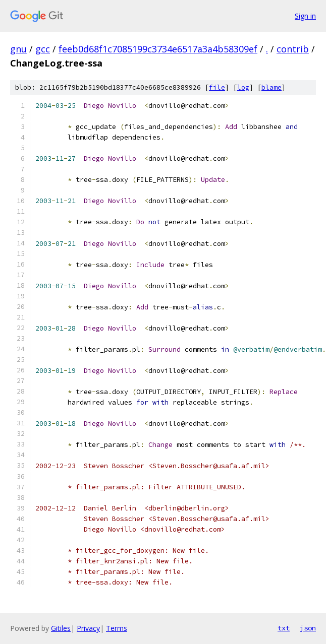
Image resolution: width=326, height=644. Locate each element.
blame (271, 87)
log (243, 87)
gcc (43, 49)
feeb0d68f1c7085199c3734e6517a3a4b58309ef (158, 49)
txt (284, 628)
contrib (293, 49)
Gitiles (61, 628)
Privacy (88, 628)
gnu (18, 49)
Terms (117, 628)
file (217, 87)
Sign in (305, 16)
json (308, 628)
